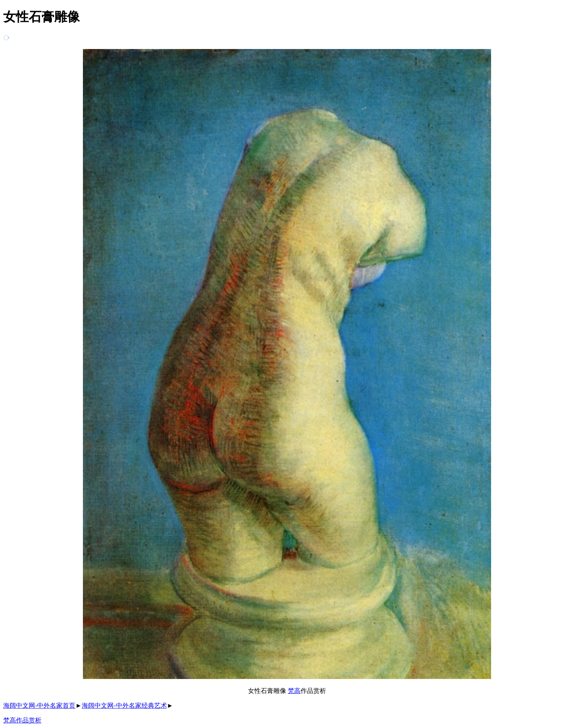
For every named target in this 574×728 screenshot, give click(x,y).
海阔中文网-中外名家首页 (39, 705)
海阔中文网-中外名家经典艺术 (124, 705)
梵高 (294, 691)
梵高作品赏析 (22, 720)
